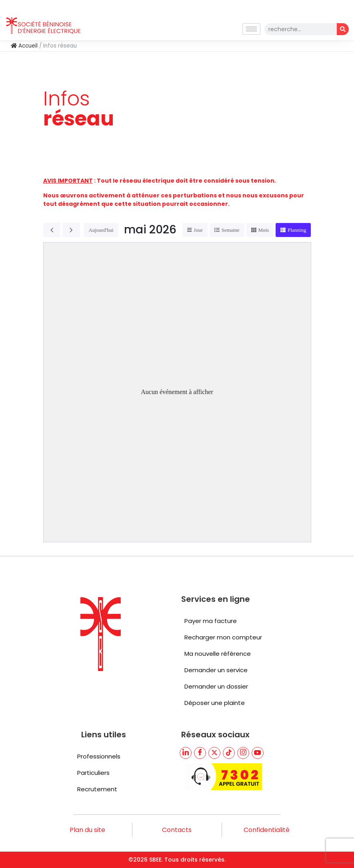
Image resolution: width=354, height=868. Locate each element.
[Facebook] (200, 753)
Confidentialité (267, 830)
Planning (297, 230)
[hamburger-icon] (251, 29)
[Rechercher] (343, 29)
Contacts (177, 830)
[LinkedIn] (186, 753)
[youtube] (258, 753)
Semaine (231, 230)
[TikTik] (229, 753)
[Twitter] (214, 753)
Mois (264, 230)
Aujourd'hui (101, 230)
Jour (198, 230)
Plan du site (87, 830)
